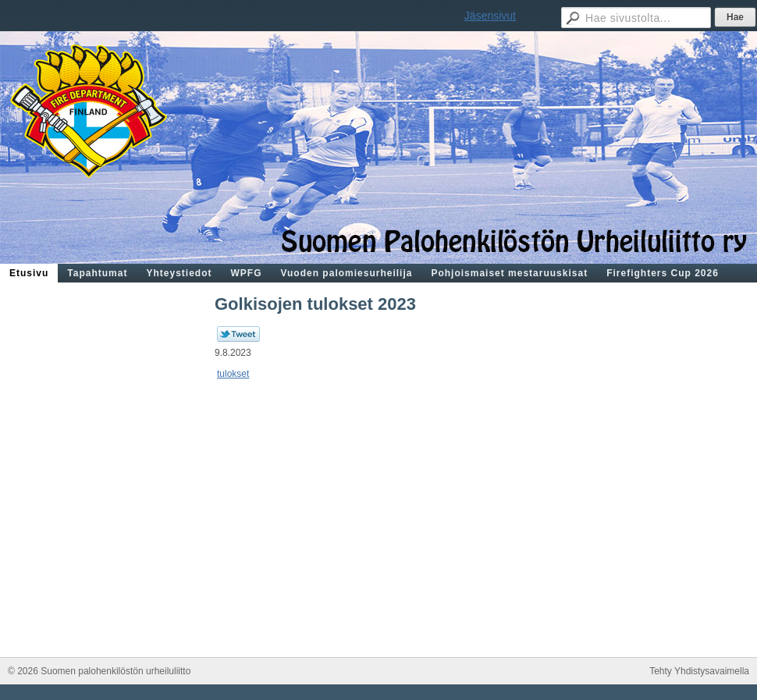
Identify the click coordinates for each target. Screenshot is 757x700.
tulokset (233, 374)
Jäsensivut (490, 16)
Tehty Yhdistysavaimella (699, 671)
